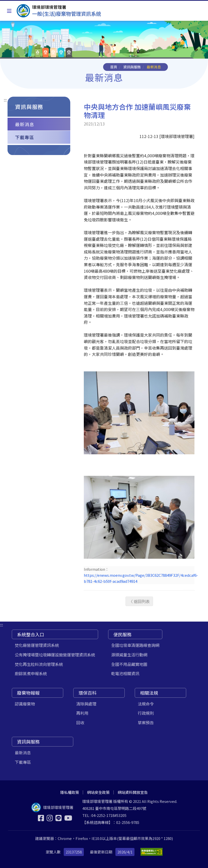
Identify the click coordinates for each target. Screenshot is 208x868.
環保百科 (88, 693)
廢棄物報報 (28, 693)
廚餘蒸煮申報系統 (31, 673)
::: (5, 100)
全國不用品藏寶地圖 (129, 664)
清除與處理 (86, 704)
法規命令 (146, 704)
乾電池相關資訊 (125, 673)
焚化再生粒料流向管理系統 (39, 664)
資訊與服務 (132, 67)
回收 (80, 722)
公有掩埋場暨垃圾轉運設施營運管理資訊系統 (55, 655)
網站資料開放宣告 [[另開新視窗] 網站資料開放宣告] (133, 792)
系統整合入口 (31, 634)
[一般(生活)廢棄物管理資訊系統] (59, 11)
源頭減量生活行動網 (129, 655)
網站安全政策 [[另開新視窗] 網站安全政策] (98, 792)
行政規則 (146, 713)
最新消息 (25, 124)
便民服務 (122, 634)
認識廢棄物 (25, 704)
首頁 (114, 67)
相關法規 (149, 693)
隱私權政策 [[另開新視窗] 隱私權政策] (70, 792)
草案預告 (146, 722)
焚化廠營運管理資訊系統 (37, 645)
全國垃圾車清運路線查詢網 (135, 645)
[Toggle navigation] (9, 11)
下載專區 (25, 137)
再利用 (82, 713)
